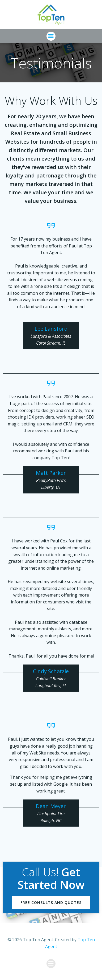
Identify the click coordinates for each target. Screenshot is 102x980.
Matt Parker (51, 473)
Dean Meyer (51, 806)
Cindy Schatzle (51, 671)
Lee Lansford (51, 329)
